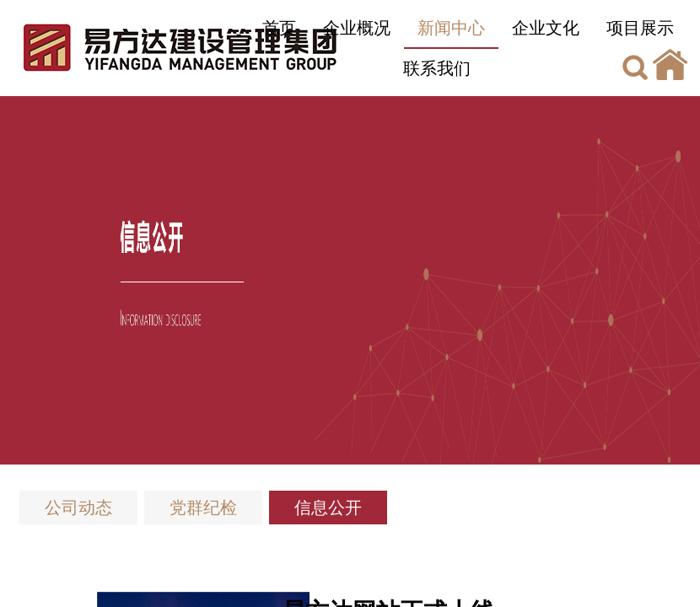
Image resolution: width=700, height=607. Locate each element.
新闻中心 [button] (451, 28)
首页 (279, 28)
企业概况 (357, 28)
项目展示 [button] (640, 28)
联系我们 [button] (437, 68)
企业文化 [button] (546, 28)
